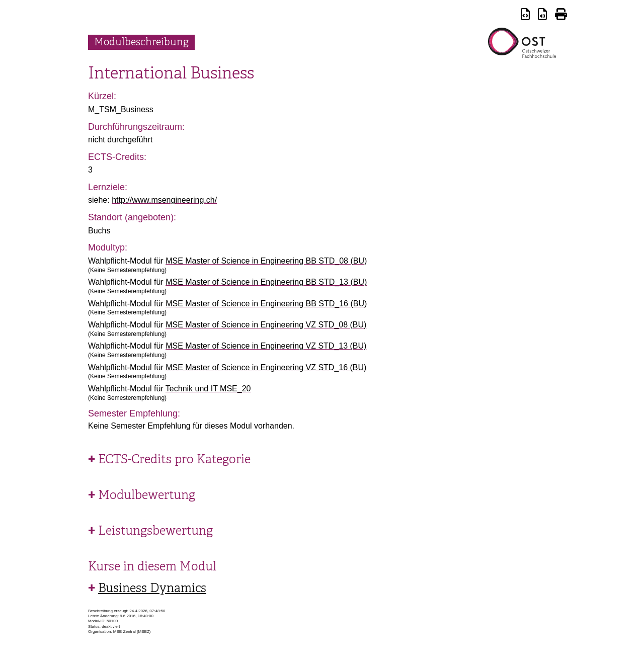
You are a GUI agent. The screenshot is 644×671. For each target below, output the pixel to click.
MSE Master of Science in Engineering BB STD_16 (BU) (266, 304)
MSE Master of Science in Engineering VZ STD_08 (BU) (266, 325)
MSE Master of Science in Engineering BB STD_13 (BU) (266, 282)
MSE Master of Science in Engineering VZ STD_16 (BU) (266, 367)
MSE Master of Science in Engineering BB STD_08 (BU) (266, 261)
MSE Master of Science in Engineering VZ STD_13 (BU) (266, 346)
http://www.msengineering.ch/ (164, 200)
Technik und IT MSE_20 (208, 389)
